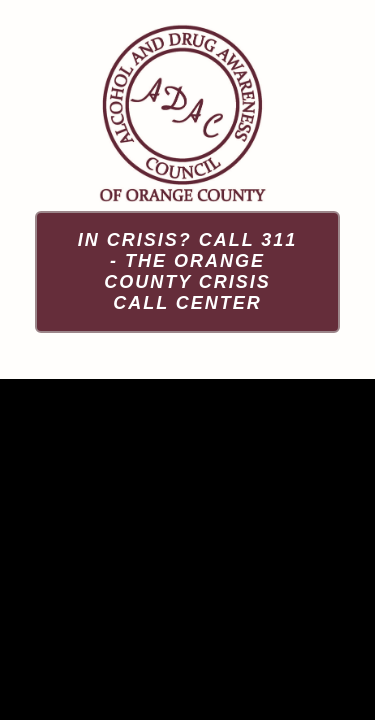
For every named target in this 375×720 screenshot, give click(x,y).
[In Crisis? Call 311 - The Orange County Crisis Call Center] (187, 272)
